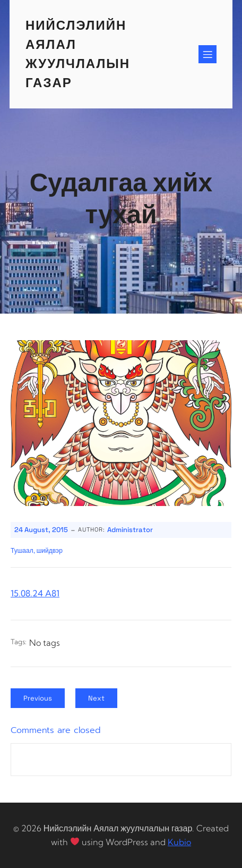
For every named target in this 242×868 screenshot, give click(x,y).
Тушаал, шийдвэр (37, 551)
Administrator (130, 530)
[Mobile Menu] (208, 54)
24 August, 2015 (41, 530)
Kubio (179, 842)
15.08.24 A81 (35, 593)
